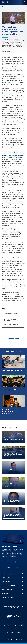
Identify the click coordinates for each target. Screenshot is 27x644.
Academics (6, 578)
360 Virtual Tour (8, 598)
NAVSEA (12, 80)
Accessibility (21, 625)
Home (4, 7)
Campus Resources (9, 590)
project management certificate (10, 320)
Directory (6, 594)
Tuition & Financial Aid (10, 586)
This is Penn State (9, 574)
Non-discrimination (12, 625)
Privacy (4, 625)
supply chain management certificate (11, 325)
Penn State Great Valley (15, 158)
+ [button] (22, 574)
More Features (13, 339)
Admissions (6, 582)
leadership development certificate (11, 314)
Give (18, 567)
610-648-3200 (15, 608)
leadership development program (12, 156)
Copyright (14, 628)
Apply (9, 567)
